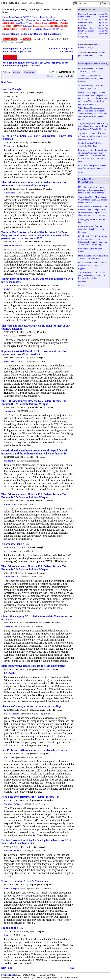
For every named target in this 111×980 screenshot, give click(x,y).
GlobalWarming (28, 20)
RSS (72, 968)
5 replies (41, 573)
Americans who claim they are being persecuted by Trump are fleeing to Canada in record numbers (92, 277)
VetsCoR (82, 34)
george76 (34, 754)
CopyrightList (36, 29)
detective (33, 847)
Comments (29, 72)
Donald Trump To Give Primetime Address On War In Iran (93, 257)
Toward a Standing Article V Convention (25, 881)
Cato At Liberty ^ (12, 714)
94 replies (47, 242)
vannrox (32, 573)
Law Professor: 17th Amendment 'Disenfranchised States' (34, 750)
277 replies (53, 285)
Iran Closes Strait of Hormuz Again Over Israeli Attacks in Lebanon (91, 229)
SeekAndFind (34, 242)
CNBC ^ (8, 289)
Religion (82, 25)
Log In (32, 3)
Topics (101, 14)
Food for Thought (11, 89)
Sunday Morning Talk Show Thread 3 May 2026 (90, 70)
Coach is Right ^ (12, 888)
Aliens (52, 17)
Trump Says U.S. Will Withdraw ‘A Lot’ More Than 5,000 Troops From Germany (92, 200)
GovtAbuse (20, 23)
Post (106, 14)
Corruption (41, 20)
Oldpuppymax (35, 800)
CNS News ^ (10, 757)
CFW (31, 357)
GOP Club (83, 20)
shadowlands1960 (38, 285)
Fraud (65, 20)
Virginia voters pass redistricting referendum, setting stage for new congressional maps (93, 136)
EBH (32, 457)
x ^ (5, 336)
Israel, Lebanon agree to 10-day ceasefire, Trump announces (92, 167)
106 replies (46, 142)
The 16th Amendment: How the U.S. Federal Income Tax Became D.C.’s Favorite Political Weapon (34, 568)
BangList (44, 17)
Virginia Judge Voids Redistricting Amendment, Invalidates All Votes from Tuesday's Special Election (93, 126)
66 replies (44, 754)
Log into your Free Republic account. (91, 54)
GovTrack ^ (10, 461)
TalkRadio (27, 26)
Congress (57, 20)
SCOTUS (27, 17)
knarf (32, 547)
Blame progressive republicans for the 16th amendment (33, 666)
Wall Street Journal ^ (14, 245)
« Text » (70, 76)
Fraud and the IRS (12, 928)
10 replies (57, 710)
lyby (32, 931)
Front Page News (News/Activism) (86, 180)
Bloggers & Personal (87, 14)
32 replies (49, 501)
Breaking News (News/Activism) (93, 63)
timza (31, 92)
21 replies (49, 407)
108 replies (40, 357)
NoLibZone (34, 142)
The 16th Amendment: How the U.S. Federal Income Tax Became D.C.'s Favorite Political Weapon (34, 184)
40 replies (40, 457)
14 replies (56, 623)
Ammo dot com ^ (12, 577)
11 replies (54, 669)
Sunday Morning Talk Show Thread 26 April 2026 (90, 87)
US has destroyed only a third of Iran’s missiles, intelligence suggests (92, 265)
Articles (6, 72)
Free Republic (10, 3)
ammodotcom (35, 189)
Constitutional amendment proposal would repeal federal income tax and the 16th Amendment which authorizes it (34, 452)
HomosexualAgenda (11, 20)
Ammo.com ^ (10, 193)
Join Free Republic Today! (90, 46)
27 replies (40, 931)
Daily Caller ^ (11, 361)
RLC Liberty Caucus (87, 28)
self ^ (7, 551)
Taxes (49, 20)
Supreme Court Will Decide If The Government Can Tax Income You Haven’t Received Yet (34, 353)
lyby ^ (7, 935)
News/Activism (85, 22)
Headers (60, 76)
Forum (24, 3)
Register (40, 3)
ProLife (36, 17)
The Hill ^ (9, 626)
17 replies (48, 189)
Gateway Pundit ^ (12, 851)
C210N (32, 332)
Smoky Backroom (86, 31)
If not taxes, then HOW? (15, 544)
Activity (17, 72)
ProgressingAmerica (38, 669)
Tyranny (30, 23)
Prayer (5, 17)
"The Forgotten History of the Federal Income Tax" (31, 797)
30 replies (43, 847)
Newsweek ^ (10, 146)
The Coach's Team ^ (13, 804)
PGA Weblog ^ (11, 673)
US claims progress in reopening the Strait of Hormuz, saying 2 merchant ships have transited (92, 190)
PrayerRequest (16, 17)
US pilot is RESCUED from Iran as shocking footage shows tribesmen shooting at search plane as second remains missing (93, 240)
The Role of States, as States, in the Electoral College (31, 707)
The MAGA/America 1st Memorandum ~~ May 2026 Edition (90, 79)
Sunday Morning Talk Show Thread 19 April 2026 (90, 144)
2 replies (39, 92)
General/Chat (84, 17)
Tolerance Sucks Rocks (39, 623)
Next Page (7, 82)
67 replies (41, 332)
